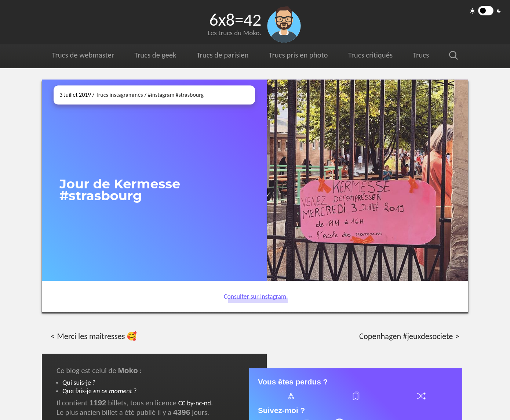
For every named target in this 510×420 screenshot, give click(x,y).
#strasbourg (190, 95)
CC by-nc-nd (195, 403)
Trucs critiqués (370, 55)
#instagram (161, 95)
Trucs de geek (155, 55)
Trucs (421, 55)
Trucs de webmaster (83, 55)
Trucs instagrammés (119, 95)
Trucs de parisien (223, 55)
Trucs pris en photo (298, 55)
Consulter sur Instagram (255, 296)
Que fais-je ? (99, 391)
